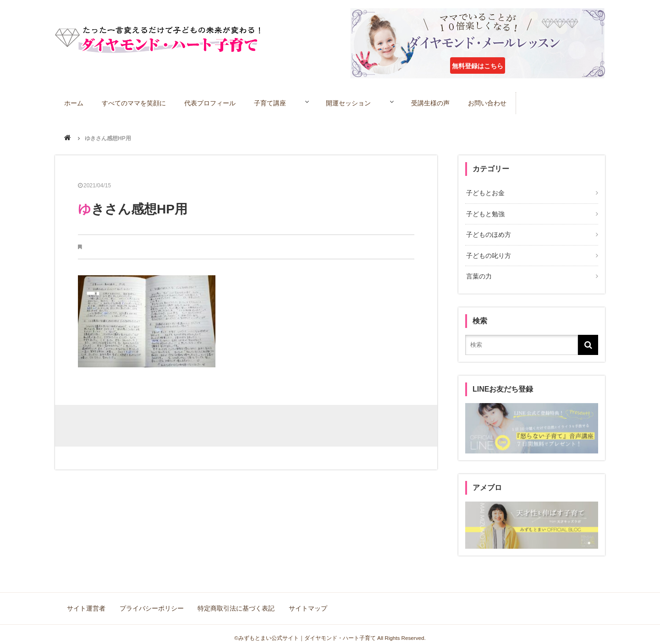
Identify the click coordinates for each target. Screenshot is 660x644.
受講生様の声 (445, 103)
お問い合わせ (502, 103)
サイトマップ (305, 603)
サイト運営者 (87, 603)
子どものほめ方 (488, 233)
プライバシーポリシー (151, 603)
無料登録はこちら (478, 66)
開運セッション (357, 103)
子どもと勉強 (484, 213)
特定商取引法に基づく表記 (235, 603)
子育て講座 (272, 103)
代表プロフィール (211, 103)
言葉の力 (478, 273)
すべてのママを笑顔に (135, 103)
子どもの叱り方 (488, 252)
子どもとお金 (484, 193)
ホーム (74, 103)
